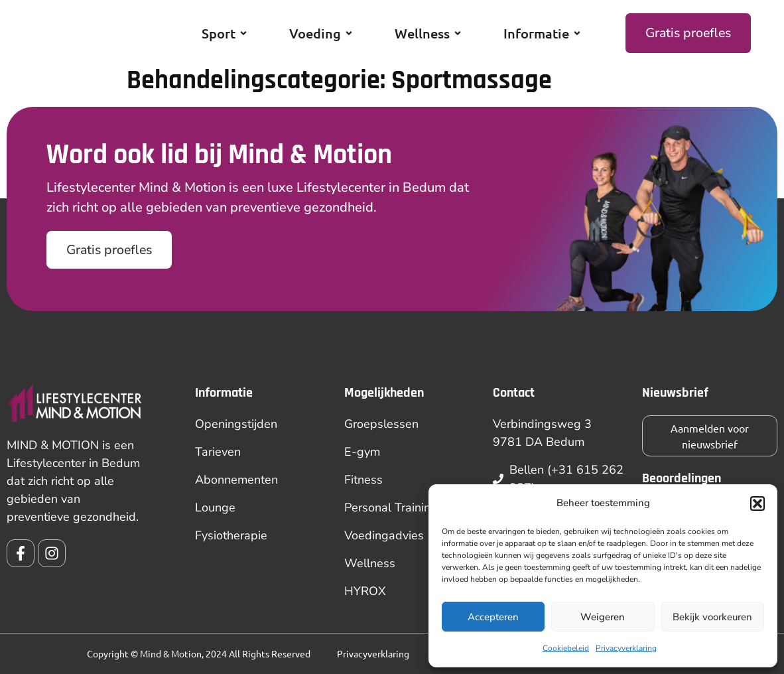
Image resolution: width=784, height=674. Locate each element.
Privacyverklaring (626, 648)
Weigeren (603, 617)
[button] (757, 500)
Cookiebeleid (566, 648)
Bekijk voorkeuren (712, 617)
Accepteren (493, 617)
